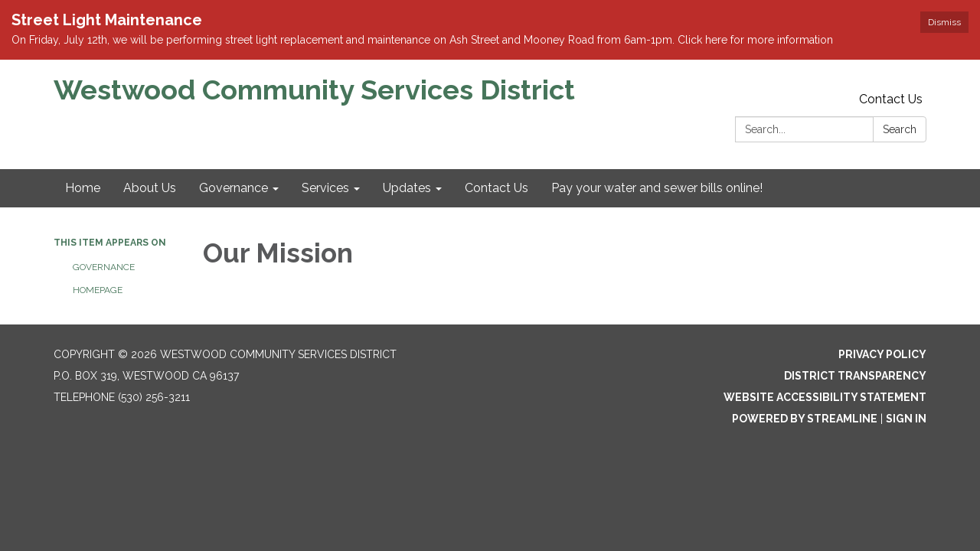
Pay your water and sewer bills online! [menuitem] (657, 188)
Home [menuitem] (83, 188)
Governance (104, 267)
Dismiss (944, 22)
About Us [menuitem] (150, 188)
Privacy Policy (882, 354)
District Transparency (855, 376)
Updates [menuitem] (407, 188)
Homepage (98, 290)
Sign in (906, 419)
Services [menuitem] (325, 188)
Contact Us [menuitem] (497, 188)
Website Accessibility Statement (825, 397)
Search (900, 129)
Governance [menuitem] (234, 188)
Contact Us (891, 99)
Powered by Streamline (805, 419)
